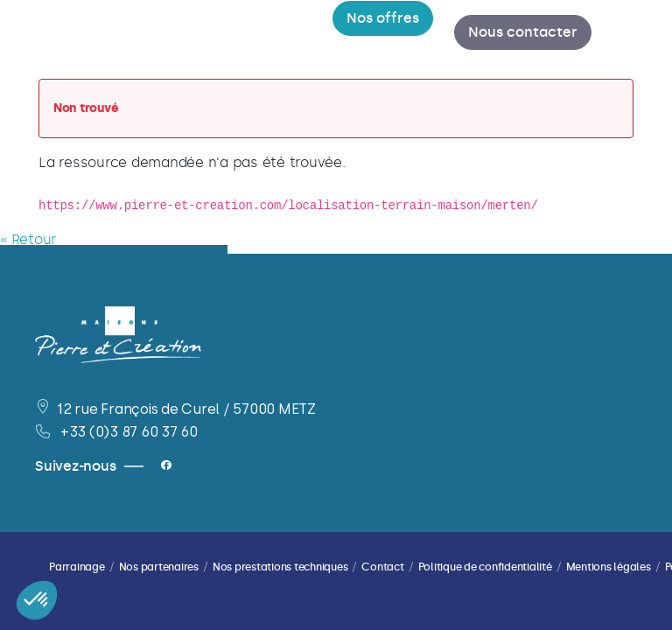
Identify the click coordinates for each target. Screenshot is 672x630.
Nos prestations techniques (280, 567)
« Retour (28, 241)
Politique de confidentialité (485, 567)
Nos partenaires (159, 567)
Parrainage (77, 567)
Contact (382, 567)
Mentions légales (609, 567)
